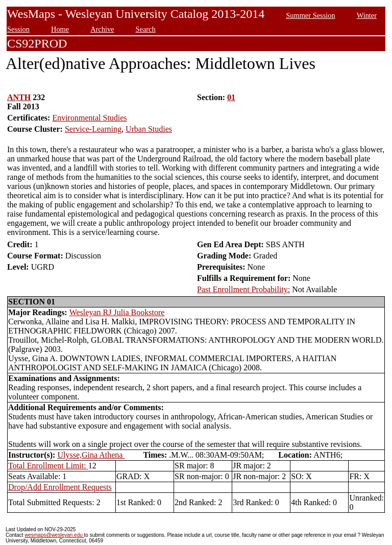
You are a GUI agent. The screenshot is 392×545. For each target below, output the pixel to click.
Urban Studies (149, 129)
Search (146, 29)
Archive (102, 29)
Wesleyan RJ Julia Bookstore (117, 312)
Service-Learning (93, 129)
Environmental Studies (89, 118)
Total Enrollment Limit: (48, 466)
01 (231, 97)
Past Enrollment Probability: (243, 289)
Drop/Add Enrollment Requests (60, 487)
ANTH (19, 97)
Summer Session (310, 15)
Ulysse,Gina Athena (91, 455)
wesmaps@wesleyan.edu (54, 535)
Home (60, 29)
